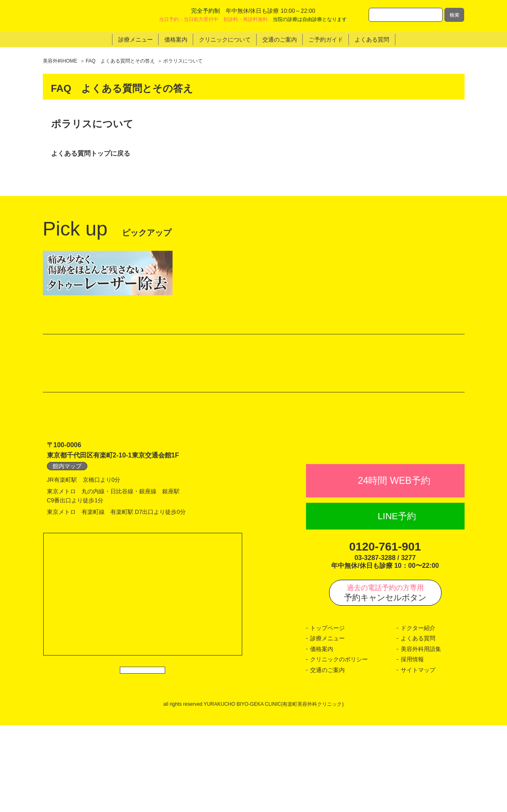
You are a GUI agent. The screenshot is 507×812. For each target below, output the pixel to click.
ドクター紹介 (418, 715)
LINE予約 (397, 603)
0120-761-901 (385, 634)
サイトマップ (418, 757)
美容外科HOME (60, 61)
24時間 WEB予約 (394, 568)
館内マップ (67, 535)
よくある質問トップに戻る (91, 153)
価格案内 (322, 736)
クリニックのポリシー (339, 747)
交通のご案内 (327, 757)
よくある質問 (418, 726)
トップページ (327, 715)
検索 (454, 15)
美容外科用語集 (421, 736)
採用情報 (412, 747)
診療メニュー (327, 726)
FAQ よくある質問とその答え (120, 61)
